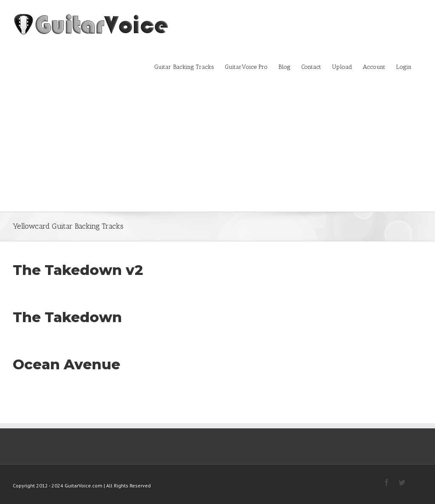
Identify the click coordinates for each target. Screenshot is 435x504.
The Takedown (67, 317)
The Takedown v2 (78, 270)
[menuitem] (189, 66)
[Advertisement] (217, 148)
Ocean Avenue (66, 364)
